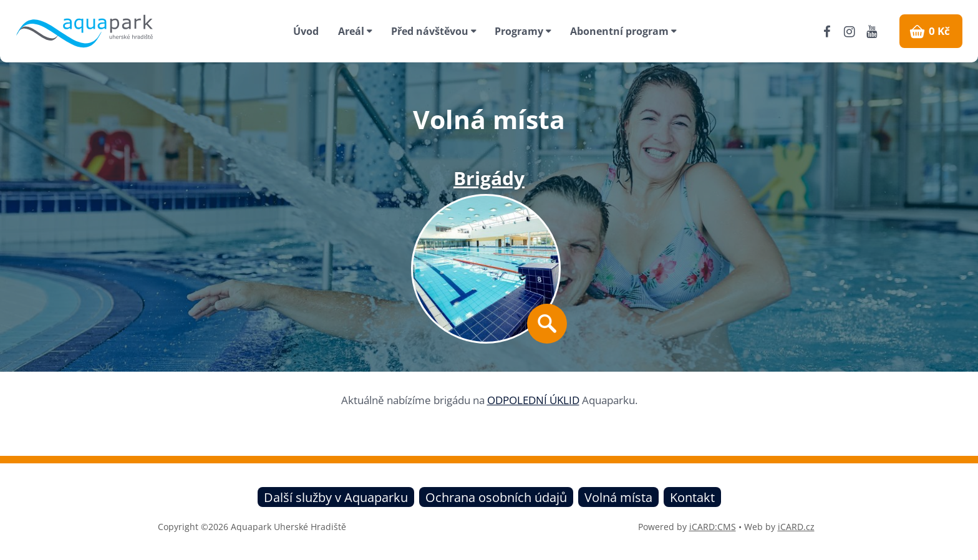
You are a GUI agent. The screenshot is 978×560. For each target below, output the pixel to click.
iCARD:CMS (713, 527)
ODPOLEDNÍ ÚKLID (533, 400)
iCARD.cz (796, 527)
